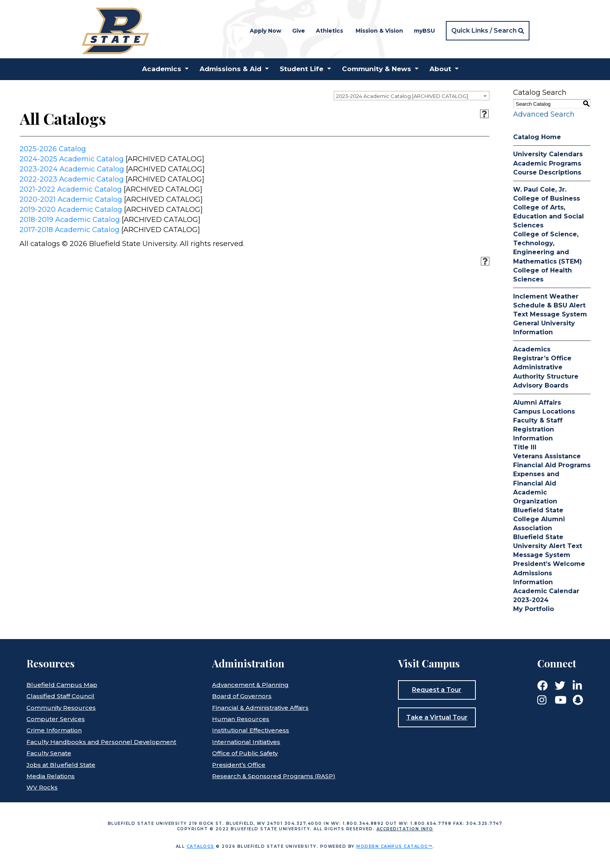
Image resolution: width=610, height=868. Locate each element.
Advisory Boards (541, 385)
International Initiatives (246, 742)
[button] (488, 31)
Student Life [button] (301, 69)
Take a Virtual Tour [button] (437, 717)
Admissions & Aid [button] (231, 69)
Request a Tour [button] (437, 690)
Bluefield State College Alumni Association (539, 519)
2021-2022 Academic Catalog (71, 189)
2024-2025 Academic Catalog (72, 159)
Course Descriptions (547, 172)
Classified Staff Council (60, 696)
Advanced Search (544, 114)
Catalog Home (537, 137)
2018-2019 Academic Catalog (70, 220)
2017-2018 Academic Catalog (69, 230)
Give (299, 31)
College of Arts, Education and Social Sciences (549, 216)
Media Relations (51, 776)
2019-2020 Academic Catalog (71, 210)
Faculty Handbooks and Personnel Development (101, 742)
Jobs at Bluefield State (61, 765)
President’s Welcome (549, 564)
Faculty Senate (49, 753)
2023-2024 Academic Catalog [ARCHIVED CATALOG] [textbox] (402, 96)
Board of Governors (242, 696)
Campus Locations (544, 411)
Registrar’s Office (542, 358)
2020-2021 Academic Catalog (71, 199)
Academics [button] (162, 69)
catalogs (201, 846)
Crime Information (54, 730)
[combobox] (412, 96)
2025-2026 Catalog (53, 149)
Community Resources (61, 708)
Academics (532, 349)
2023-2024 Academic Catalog (72, 169)
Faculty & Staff (538, 420)
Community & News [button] (377, 69)
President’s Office (239, 765)
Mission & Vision (379, 31)
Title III (525, 447)
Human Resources (241, 719)
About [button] (440, 69)
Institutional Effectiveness (251, 730)
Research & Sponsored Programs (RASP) (274, 776)
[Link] (543, 685)
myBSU (424, 31)
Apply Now (266, 31)
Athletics (330, 31)
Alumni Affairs (537, 403)
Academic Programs (547, 163)
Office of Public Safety (245, 753)
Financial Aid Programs (552, 465)
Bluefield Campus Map (62, 685)
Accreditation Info (405, 829)
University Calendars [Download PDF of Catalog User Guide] (548, 154)
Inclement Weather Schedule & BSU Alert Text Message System (550, 305)
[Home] (115, 30)
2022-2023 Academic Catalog (72, 179)
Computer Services (56, 719)
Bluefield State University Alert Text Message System (548, 546)
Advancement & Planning (250, 685)
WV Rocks (42, 787)
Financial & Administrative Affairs (260, 708)
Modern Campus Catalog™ (394, 846)
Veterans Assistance (547, 456)
